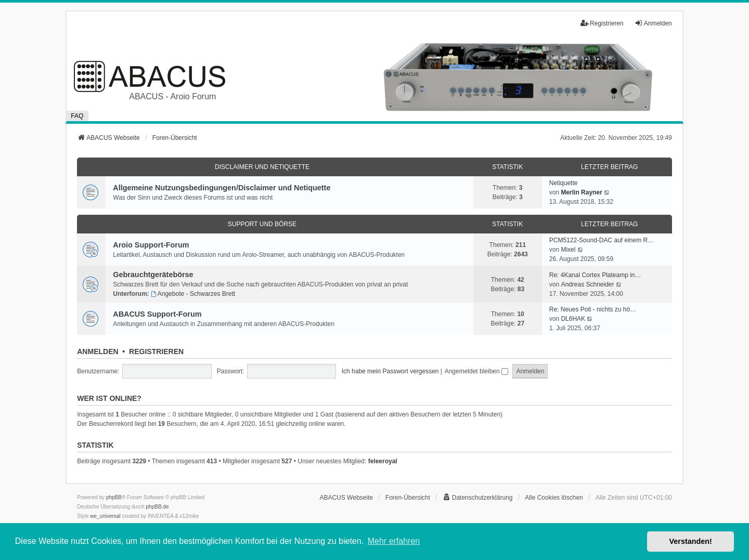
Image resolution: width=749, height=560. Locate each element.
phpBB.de (158, 507)
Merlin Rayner (581, 192)
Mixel (568, 250)
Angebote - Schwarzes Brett (193, 294)
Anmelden (98, 351)
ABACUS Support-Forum (157, 314)
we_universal (105, 516)
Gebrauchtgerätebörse (153, 275)
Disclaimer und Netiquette (262, 167)
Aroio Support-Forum (151, 245)
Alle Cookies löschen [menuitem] (554, 498)
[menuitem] (478, 498)
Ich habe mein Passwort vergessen (390, 371)
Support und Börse (262, 224)
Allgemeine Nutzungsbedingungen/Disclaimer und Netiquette (222, 188)
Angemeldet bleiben (476, 371)
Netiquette (564, 183)
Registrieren (156, 351)
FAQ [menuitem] (77, 116)
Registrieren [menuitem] (602, 23)
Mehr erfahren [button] (394, 541)
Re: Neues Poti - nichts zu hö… (593, 309)
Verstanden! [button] (691, 541)
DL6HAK (573, 319)
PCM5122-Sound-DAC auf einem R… (602, 240)
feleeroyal (383, 461)
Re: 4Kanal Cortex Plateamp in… (595, 275)
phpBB (114, 497)
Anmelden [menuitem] (653, 23)
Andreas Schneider (587, 284)
